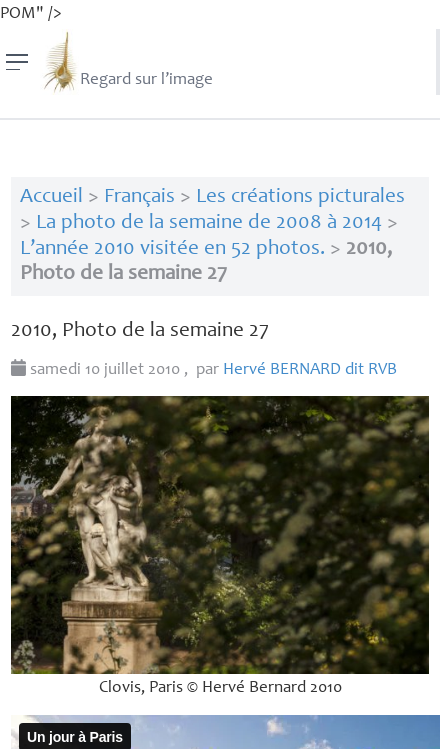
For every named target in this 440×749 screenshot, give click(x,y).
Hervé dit (310, 370)
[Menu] (17, 62)
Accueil (51, 197)
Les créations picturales (300, 197)
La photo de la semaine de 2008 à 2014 (209, 223)
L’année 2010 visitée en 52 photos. (172, 249)
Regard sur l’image (126, 62)
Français (139, 197)
